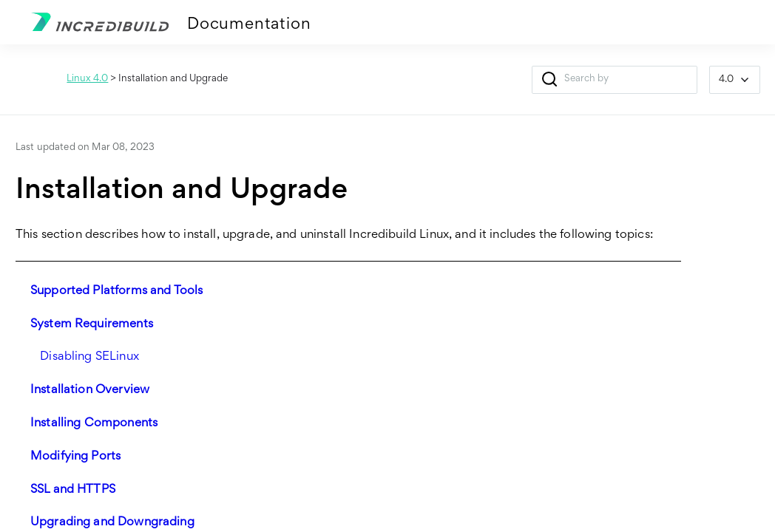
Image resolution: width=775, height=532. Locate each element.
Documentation (249, 25)
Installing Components (94, 424)
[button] (550, 80)
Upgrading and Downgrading (112, 523)
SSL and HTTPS (73, 490)
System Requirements (92, 325)
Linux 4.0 (87, 79)
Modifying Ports (75, 457)
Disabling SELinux (89, 357)
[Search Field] (615, 80)
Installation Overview (90, 391)
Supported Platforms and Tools (116, 291)
